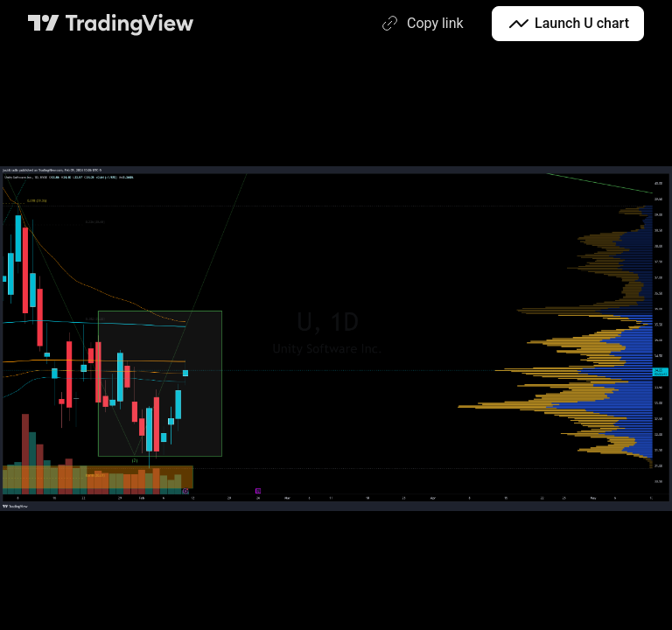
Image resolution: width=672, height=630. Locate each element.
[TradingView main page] (111, 24)
